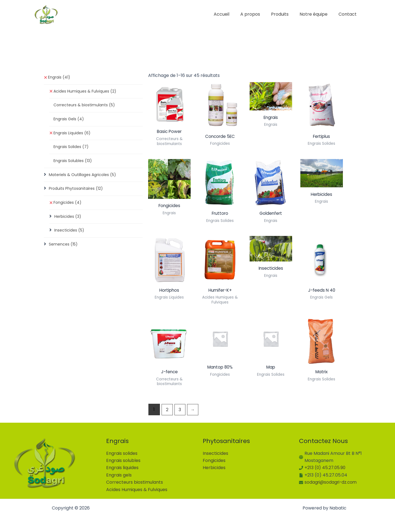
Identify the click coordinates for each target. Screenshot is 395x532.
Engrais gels (119, 475)
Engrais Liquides (72, 134)
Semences (63, 247)
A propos (258, 14)
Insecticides (69, 233)
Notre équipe (317, 14)
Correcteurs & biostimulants (84, 106)
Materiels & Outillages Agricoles (82, 176)
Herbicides (68, 219)
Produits (285, 14)
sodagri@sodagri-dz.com (332, 482)
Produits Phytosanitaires (76, 190)
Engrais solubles (123, 460)
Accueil (231, 14)
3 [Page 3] (180, 411)
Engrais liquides (122, 468)
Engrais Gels (69, 120)
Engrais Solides (71, 148)
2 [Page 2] (167, 411)
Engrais (59, 77)
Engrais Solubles (73, 162)
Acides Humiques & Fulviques (85, 91)
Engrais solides (122, 453)
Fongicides (67, 205)
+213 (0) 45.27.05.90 (326, 468)
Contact (349, 14)
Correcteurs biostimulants (135, 482)
